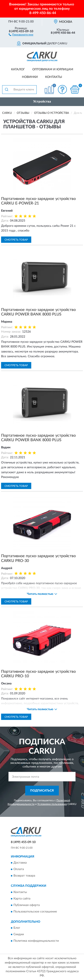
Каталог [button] (18, 69)
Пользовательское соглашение (35, 912)
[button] (21, 34)
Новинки (30, 77)
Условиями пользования (52, 804)
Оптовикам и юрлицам (53, 69)
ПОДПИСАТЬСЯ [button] (42, 791)
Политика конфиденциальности (36, 941)
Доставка (20, 863)
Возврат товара (24, 876)
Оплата (19, 869)
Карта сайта (22, 899)
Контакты (54, 77)
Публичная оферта (27, 905)
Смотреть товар (16, 240)
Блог (17, 928)
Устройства (42, 102)
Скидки (19, 935)
